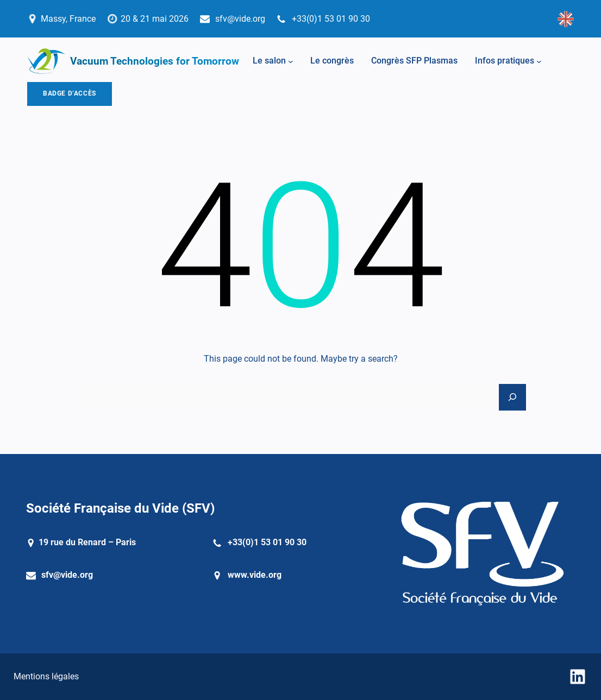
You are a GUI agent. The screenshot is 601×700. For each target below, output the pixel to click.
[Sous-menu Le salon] (291, 61)
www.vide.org (255, 575)
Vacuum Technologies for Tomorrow (155, 61)
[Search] (512, 398)
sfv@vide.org (67, 575)
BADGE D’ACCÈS (70, 93)
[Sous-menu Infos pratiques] (539, 61)
